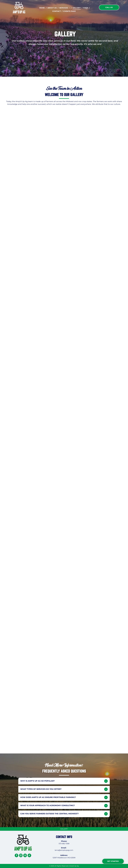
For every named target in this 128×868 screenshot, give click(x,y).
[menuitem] (42, 8)
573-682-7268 (64, 844)
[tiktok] (29, 856)
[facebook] (16, 856)
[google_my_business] (25, 856)
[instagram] (21, 856)
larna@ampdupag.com (64, 850)
